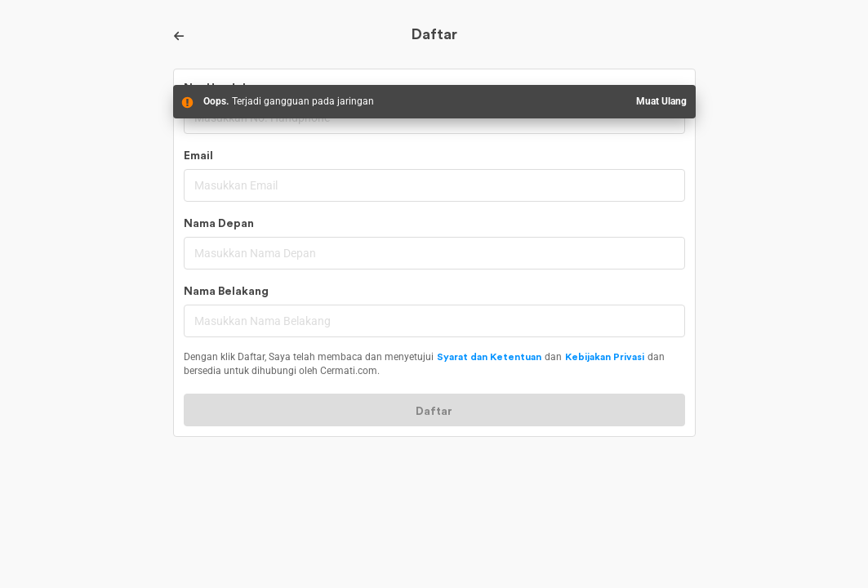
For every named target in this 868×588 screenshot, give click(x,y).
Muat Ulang (661, 101)
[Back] (180, 36)
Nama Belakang (226, 292)
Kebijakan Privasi (605, 357)
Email (198, 156)
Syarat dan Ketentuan (489, 357)
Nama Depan (219, 224)
